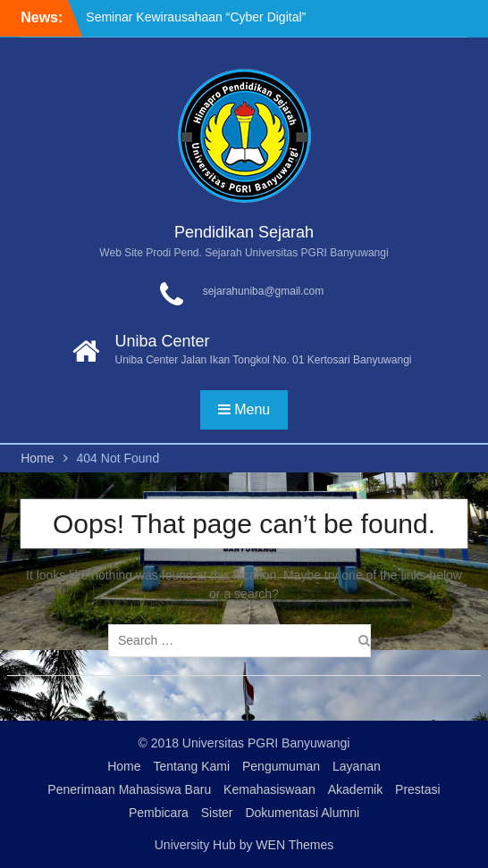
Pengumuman (281, 766)
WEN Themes (294, 845)
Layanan (357, 766)
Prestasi (418, 789)
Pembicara (159, 813)
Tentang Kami (191, 766)
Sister (217, 813)
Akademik (355, 789)
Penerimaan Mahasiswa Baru (129, 789)
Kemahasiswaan (269, 789)
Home (124, 766)
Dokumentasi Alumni (302, 813)
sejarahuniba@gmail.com (264, 291)
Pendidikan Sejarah (244, 232)
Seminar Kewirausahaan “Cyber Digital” (196, 17)
